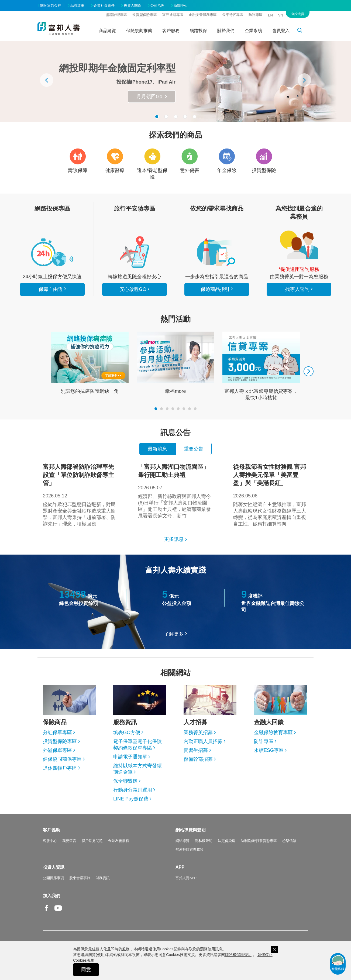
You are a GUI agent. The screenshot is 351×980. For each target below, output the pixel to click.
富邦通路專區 (173, 15)
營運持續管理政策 (190, 849)
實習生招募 (196, 750)
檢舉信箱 (289, 841)
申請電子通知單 (130, 757)
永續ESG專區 (269, 750)
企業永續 (253, 31)
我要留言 (69, 841)
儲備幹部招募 (198, 759)
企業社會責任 (104, 6)
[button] (157, 117)
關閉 (275, 950)
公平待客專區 (233, 15)
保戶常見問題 (92, 841)
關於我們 (226, 31)
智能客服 (338, 962)
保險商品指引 (217, 252)
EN (270, 15)
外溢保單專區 (57, 750)
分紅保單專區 (57, 733)
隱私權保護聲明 (238, 955)
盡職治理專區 (116, 15)
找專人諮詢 (299, 245)
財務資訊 (103, 878)
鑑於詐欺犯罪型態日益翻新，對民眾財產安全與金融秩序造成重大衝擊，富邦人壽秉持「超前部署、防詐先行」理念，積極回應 (80, 495)
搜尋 (303, 31)
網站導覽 (183, 841)
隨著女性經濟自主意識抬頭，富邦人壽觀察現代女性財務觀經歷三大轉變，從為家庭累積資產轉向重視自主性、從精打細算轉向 (271, 495)
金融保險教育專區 (273, 733)
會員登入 (281, 31)
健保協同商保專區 (62, 759)
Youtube (58, 912)
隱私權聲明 (204, 841)
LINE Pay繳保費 (131, 799)
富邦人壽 (58, 29)
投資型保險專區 (145, 15)
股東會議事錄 (80, 878)
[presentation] (47, 80)
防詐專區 (256, 15)
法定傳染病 (227, 841)
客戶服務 (171, 31)
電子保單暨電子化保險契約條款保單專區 (137, 745)
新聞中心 (181, 6)
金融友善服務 (119, 841)
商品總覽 (107, 31)
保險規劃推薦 (139, 31)
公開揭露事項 (53, 878)
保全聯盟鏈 (125, 781)
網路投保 (198, 31)
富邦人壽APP (186, 878)
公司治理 (157, 6)
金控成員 (298, 14)
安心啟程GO (135, 252)
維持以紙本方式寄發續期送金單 (137, 769)
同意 (86, 969)
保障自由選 (51, 289)
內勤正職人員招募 (203, 741)
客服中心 (50, 841)
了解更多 (174, 634)
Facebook (47, 912)
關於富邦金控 (51, 6)
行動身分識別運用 (133, 790)
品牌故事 (77, 6)
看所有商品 (52, 252)
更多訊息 (174, 539)
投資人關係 (133, 6)
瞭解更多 (153, 97)
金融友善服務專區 (203, 15)
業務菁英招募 (198, 733)
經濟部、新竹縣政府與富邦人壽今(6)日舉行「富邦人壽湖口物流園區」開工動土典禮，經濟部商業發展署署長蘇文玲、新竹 (175, 491)
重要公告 (194, 449)
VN (281, 15)
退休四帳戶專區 (60, 768)
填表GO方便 (127, 733)
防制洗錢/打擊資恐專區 (259, 841)
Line (70, 909)
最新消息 (157, 449)
